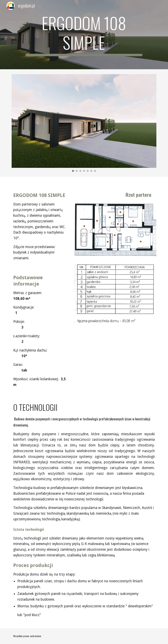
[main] (84, 35)
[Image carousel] (84, 123)
